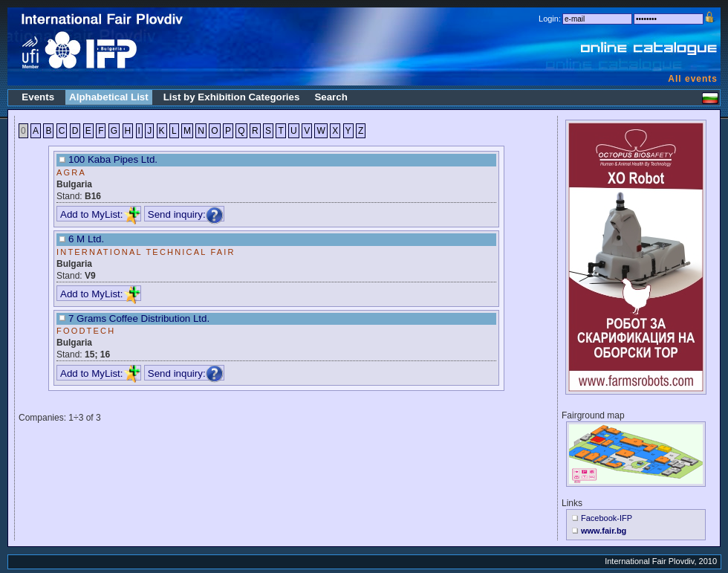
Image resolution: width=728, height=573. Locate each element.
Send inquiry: (186, 214)
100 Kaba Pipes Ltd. (113, 159)
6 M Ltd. (86, 239)
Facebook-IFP (607, 518)
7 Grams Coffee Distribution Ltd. (139, 318)
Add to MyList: (100, 214)
